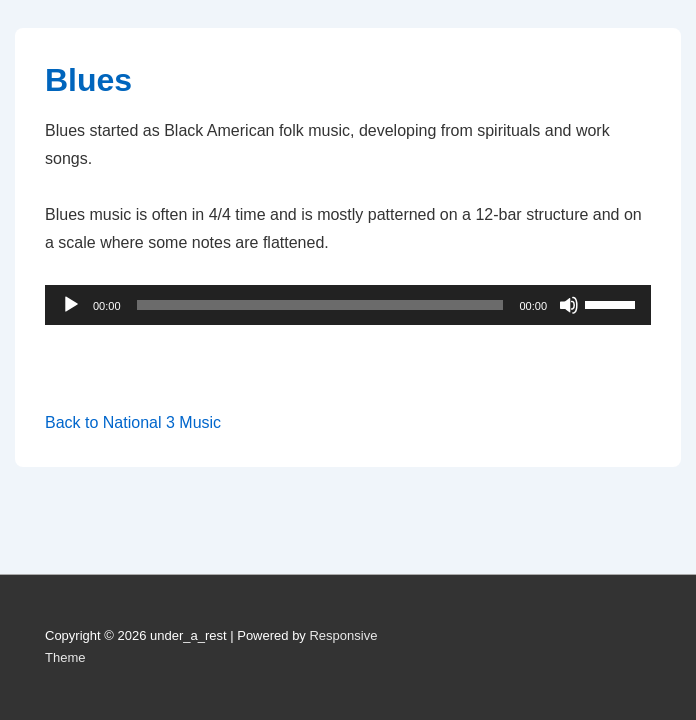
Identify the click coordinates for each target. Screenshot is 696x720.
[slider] (320, 305)
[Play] (71, 305)
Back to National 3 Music (133, 422)
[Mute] (569, 305)
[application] (348, 305)
